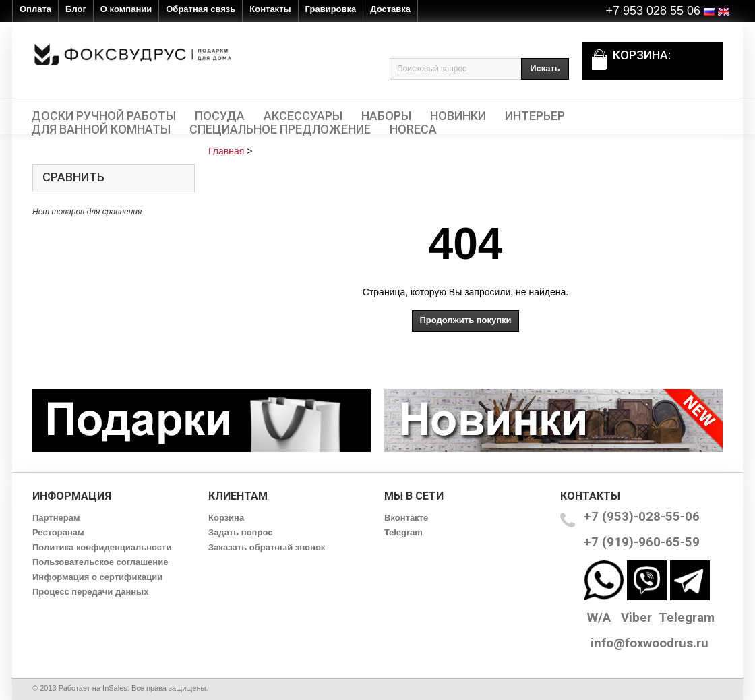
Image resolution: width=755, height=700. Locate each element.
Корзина (226, 518)
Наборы (386, 116)
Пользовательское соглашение (100, 562)
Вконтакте (406, 518)
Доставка (390, 9)
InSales (115, 688)
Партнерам (56, 518)
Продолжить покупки (465, 320)
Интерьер (535, 116)
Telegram (403, 532)
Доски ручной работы (103, 116)
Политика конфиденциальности (102, 547)
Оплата (35, 9)
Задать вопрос (240, 532)
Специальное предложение (280, 129)
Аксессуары (303, 116)
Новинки (458, 116)
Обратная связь (201, 9)
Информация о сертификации (97, 577)
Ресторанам (58, 532)
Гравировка (331, 9)
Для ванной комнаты (101, 129)
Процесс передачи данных (90, 592)
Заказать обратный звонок (267, 547)
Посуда (220, 116)
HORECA (413, 129)
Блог (76, 9)
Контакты (270, 9)
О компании (126, 9)
